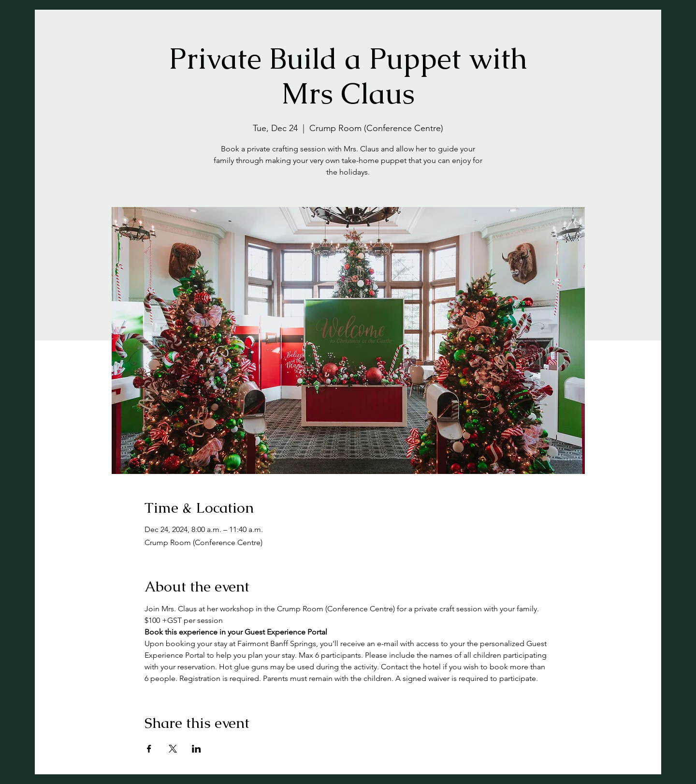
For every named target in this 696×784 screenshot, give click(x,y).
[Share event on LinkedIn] (196, 749)
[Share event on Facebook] (149, 749)
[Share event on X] (173, 749)
